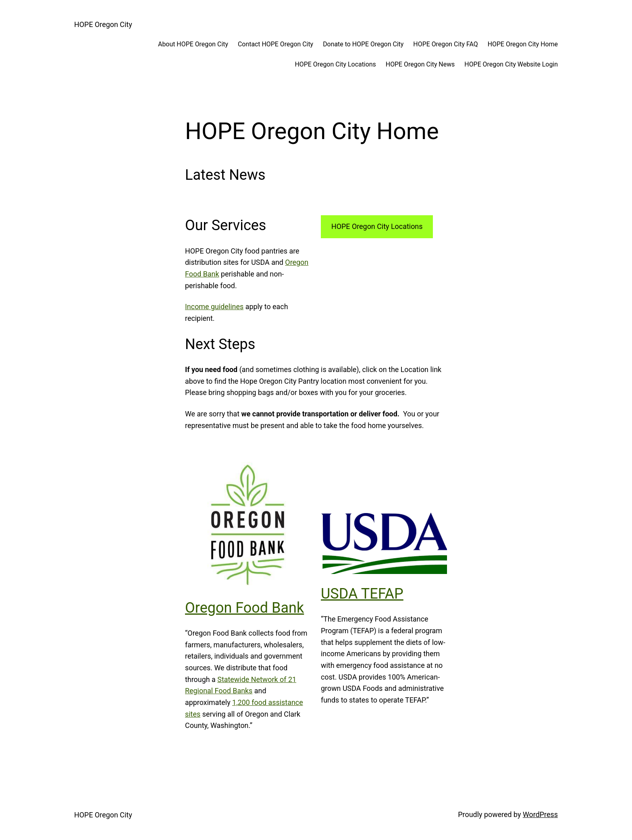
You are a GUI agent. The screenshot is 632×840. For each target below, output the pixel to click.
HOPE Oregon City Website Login (511, 64)
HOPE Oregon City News (420, 64)
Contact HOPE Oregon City (275, 44)
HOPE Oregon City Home (523, 44)
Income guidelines (214, 307)
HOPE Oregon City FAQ (445, 44)
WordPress (540, 814)
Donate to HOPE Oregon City (363, 44)
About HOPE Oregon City (193, 44)
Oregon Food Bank (244, 608)
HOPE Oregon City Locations (335, 64)
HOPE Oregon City (103, 24)
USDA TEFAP (362, 594)
